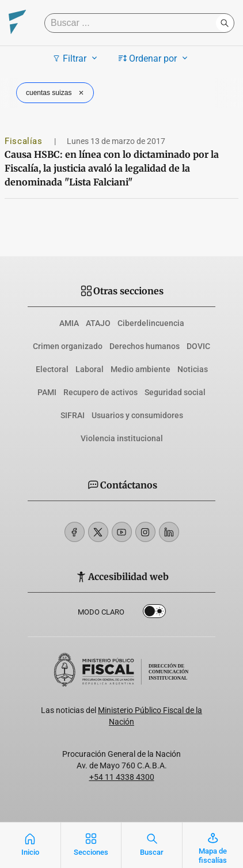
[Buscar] (133, 23)
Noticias (193, 369)
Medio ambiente (141, 369)
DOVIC (198, 346)
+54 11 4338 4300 (122, 777)
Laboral (90, 369)
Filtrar (76, 58)
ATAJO (98, 323)
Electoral (52, 369)
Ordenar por (155, 58)
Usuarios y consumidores (137, 415)
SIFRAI (73, 415)
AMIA (69, 323)
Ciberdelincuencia (151, 323)
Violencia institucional (122, 438)
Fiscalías (25, 141)
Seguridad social (175, 392)
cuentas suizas (56, 93)
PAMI (47, 392)
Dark (154, 613)
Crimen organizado (68, 346)
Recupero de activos (100, 392)
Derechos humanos (145, 346)
